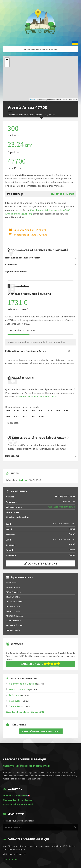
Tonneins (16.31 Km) (21, 214)
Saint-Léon (15, 706)
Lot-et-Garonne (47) (37, 115)
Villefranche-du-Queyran (22, 684)
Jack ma (23, 480)
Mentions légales (11, 859)
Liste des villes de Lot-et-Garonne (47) (25, 712)
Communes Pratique (17, 115)
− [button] (7, 65)
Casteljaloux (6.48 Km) (42, 210)
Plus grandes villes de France (17, 800)
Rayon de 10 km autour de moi (18, 804)
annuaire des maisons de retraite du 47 (37, 396)
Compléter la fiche (41, 563)
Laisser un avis (63, 194)
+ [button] (7, 60)
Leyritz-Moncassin (19, 689)
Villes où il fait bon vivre (15, 796)
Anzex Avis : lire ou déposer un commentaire (27, 766)
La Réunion (15, 695)
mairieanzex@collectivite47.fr (62, 507)
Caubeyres (15, 701)
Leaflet (33, 100)
